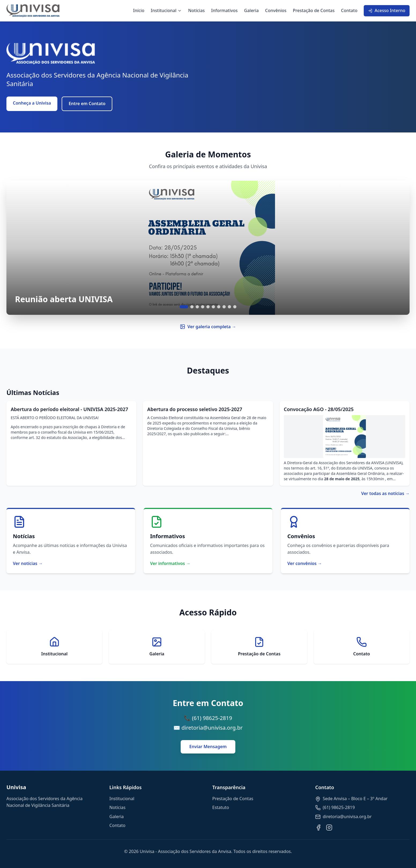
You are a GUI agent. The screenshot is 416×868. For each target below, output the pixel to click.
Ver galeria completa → (208, 327)
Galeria (252, 10)
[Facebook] (318, 828)
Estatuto (221, 807)
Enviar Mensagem (208, 747)
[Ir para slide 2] (192, 307)
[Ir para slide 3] (197, 307)
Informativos (224, 10)
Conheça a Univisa (32, 103)
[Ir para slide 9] (229, 307)
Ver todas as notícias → (385, 493)
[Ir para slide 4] (203, 307)
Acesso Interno (387, 10)
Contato (349, 10)
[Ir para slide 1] (184, 307)
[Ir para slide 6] (213, 307)
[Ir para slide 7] (219, 307)
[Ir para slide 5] (208, 307)
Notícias (196, 10)
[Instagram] (329, 828)
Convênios (276, 10)
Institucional (166, 10)
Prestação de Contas (314, 10)
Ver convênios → (305, 563)
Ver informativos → (170, 563)
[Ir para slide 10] (235, 307)
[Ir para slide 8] (224, 307)
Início (139, 10)
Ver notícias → (28, 563)
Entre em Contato (87, 104)
